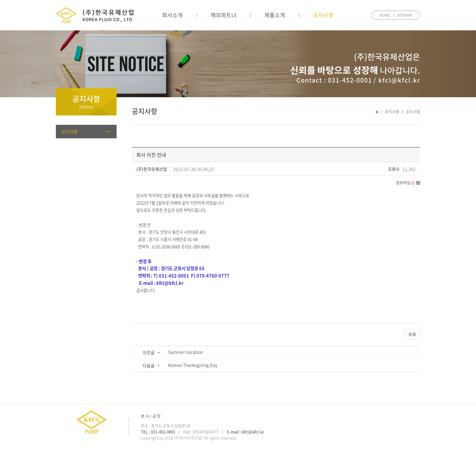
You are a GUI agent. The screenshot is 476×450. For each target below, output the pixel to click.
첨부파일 (408, 182)
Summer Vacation (185, 352)
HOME (385, 15)
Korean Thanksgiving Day (193, 365)
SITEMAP (405, 15)
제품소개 (275, 15)
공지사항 (323, 15)
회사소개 (172, 15)
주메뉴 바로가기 (0, 0)
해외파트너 (224, 15)
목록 (412, 334)
